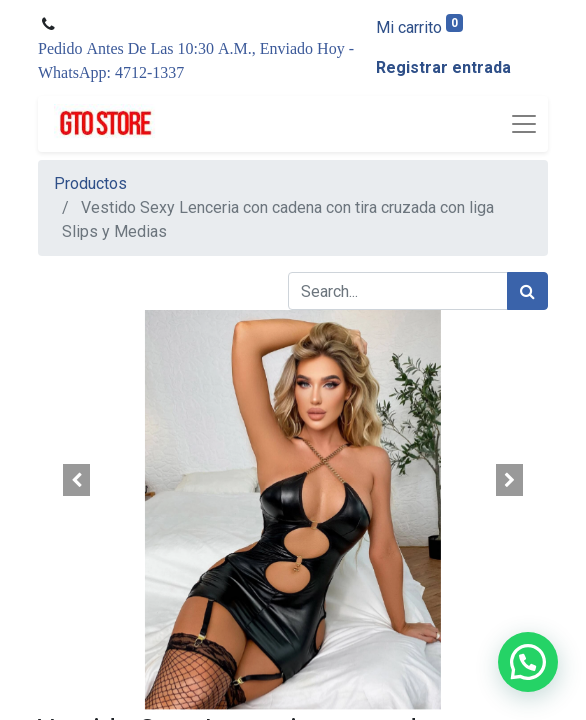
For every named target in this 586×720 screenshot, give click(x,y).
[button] (76, 480)
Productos (90, 183)
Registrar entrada (443, 67)
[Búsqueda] (527, 291)
